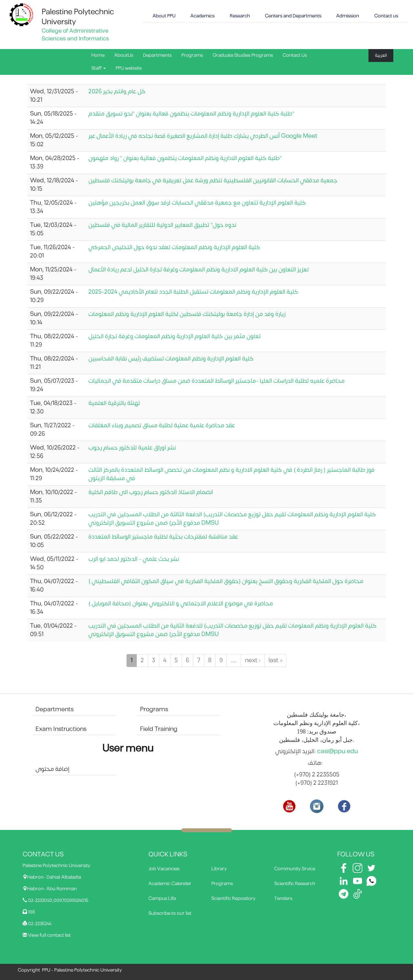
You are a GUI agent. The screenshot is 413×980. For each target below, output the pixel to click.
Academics (202, 16)
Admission (348, 16)
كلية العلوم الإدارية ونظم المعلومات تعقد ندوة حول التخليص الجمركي (174, 247)
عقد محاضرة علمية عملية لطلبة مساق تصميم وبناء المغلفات (162, 425)
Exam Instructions (61, 729)
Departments (157, 55)
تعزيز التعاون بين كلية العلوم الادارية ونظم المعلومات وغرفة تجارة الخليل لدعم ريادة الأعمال (199, 270)
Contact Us (295, 55)
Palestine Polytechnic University (78, 17)
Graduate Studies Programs (243, 55)
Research (240, 16)
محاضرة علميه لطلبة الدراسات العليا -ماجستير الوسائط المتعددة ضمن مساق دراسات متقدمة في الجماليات (217, 381)
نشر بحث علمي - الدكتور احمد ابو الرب (134, 559)
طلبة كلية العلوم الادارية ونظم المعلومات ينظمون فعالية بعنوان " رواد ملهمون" (185, 158)
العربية (381, 55)
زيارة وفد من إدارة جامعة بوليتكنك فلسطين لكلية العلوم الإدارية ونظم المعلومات (187, 314)
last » (275, 660)
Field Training (159, 729)
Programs (192, 55)
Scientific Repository (233, 899)
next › (253, 660)
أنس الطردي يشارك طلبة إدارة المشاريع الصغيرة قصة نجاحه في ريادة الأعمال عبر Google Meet (203, 136)
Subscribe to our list (170, 913)
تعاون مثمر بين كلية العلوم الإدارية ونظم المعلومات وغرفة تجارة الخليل (175, 336)
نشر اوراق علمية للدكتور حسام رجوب (132, 448)
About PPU (164, 16)
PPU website (129, 68)
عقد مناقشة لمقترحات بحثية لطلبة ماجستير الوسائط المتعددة (163, 537)
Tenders (283, 899)
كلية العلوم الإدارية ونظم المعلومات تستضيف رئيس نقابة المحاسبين (171, 359)
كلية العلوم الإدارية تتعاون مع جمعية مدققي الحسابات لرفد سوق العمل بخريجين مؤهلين (197, 203)
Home (98, 55)
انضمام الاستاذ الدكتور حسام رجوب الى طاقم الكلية (151, 492)
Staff (99, 68)
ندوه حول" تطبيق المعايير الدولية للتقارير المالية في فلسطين (162, 225)
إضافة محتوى (52, 769)
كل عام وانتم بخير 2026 (117, 91)
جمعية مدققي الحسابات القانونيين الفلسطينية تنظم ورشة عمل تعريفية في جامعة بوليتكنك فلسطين (213, 181)
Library (219, 869)
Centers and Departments (293, 16)
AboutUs (124, 55)
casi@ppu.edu (337, 751)
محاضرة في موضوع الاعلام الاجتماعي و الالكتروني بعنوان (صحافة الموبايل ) (181, 604)
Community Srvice (295, 869)
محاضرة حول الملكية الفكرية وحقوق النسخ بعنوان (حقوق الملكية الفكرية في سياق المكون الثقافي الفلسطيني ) (226, 581)
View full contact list (49, 935)
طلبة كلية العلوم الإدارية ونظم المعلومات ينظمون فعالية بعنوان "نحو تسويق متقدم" (191, 114)
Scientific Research (295, 884)
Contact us (386, 16)
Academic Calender (170, 884)
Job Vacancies (164, 869)
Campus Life (162, 899)
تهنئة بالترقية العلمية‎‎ (114, 403)
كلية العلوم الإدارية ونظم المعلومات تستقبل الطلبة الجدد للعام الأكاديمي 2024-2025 (193, 292)
